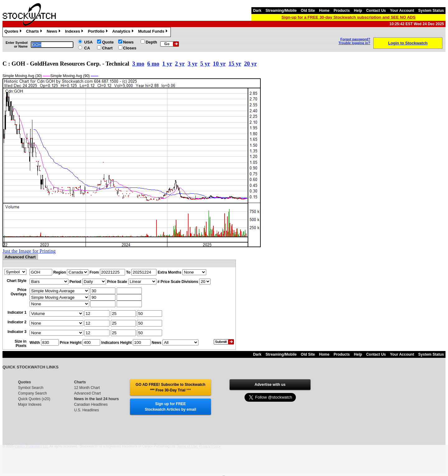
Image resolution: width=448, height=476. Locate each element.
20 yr (250, 64)
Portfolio (98, 32)
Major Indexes (30, 404)
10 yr (219, 64)
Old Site (308, 11)
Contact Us (376, 11)
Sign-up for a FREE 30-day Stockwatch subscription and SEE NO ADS (349, 17)
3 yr (192, 64)
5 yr (205, 64)
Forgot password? (355, 39)
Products (342, 11)
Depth (151, 42)
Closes (130, 48)
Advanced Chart (87, 393)
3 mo (138, 64)
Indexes (75, 32)
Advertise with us (270, 385)
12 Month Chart (87, 388)
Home (324, 11)
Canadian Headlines (91, 404)
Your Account (402, 11)
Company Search (33, 393)
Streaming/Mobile (281, 11)
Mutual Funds (154, 32)
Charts (35, 32)
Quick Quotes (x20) (34, 399)
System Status (431, 11)
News (54, 32)
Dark (257, 11)
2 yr (180, 64)
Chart (107, 48)
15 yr (235, 64)
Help (358, 11)
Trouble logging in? (354, 43)
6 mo (153, 64)
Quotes (14, 32)
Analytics (124, 32)
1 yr (167, 64)
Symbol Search (31, 388)
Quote (108, 42)
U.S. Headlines (86, 410)
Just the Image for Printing (29, 251)
